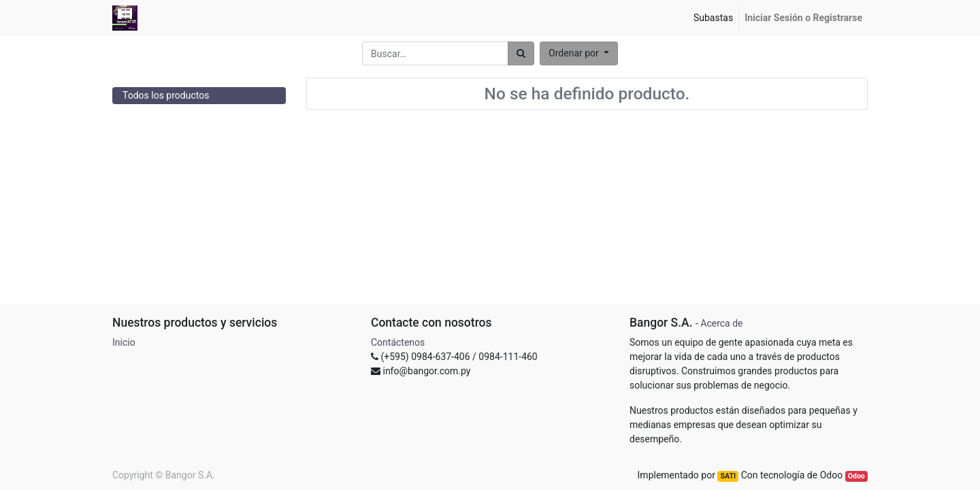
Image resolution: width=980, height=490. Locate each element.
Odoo (856, 476)
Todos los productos (166, 95)
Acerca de (721, 323)
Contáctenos (398, 342)
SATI (728, 476)
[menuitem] (713, 18)
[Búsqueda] (521, 53)
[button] (579, 53)
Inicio (124, 342)
